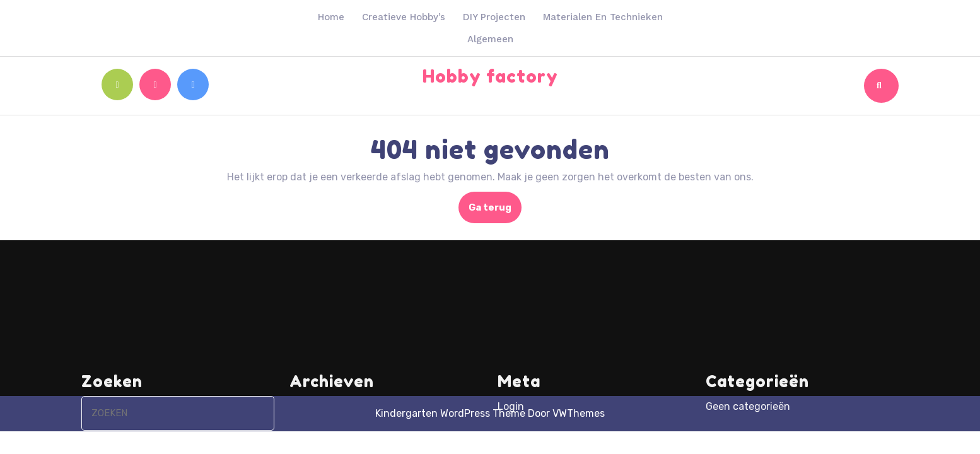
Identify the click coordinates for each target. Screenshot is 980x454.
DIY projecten (494, 17)
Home (331, 17)
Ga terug (495, 211)
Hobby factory (490, 76)
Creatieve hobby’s (404, 17)
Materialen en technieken (603, 17)
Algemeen (490, 39)
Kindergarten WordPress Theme (450, 413)
